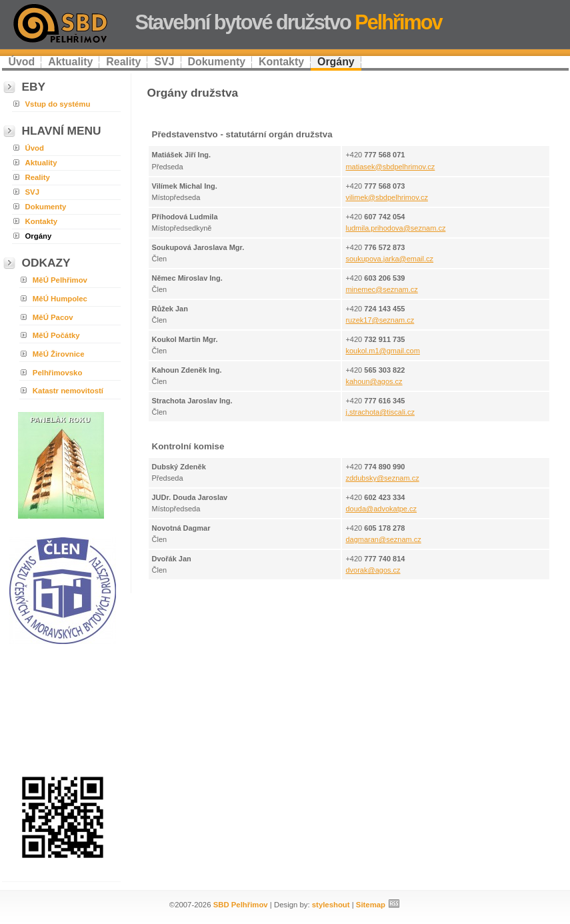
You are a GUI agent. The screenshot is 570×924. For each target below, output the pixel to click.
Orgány (336, 62)
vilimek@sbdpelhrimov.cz (386, 197)
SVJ (164, 62)
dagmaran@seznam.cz (383, 539)
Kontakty (281, 62)
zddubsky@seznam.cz (382, 478)
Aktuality (70, 62)
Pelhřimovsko (58, 373)
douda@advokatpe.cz (381, 509)
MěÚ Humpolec (60, 299)
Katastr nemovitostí (68, 391)
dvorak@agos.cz (373, 570)
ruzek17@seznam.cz (380, 320)
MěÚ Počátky (56, 335)
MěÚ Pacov (53, 317)
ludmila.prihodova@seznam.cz (395, 228)
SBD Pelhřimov (241, 905)
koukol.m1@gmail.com (382, 351)
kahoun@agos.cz (374, 381)
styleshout (331, 905)
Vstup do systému (58, 104)
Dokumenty (217, 62)
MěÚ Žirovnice (59, 354)
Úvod (22, 62)
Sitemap (371, 905)
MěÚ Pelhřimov (60, 280)
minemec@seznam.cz (381, 289)
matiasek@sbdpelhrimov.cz (390, 167)
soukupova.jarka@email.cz (389, 259)
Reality (123, 62)
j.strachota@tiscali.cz (380, 412)
